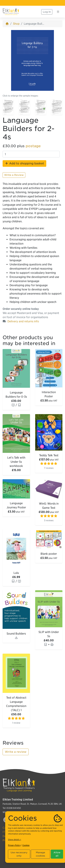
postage (33, 146)
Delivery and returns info (23, 321)
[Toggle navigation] (58, 12)
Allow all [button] (57, 854)
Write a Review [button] (14, 175)
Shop (16, 24)
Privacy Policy (14, 845)
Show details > (15, 840)
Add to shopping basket (24, 163)
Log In (47, 12)
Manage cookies (40, 854)
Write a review (16, 752)
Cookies (26, 845)
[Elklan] (11, 12)
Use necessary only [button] (19, 854)
